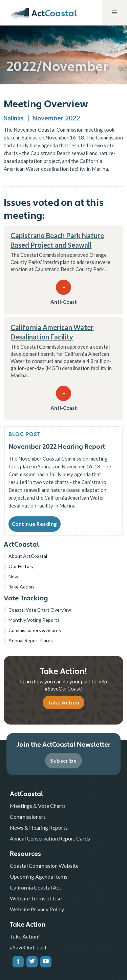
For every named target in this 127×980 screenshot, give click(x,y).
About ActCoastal (28, 556)
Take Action (21, 587)
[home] (39, 13)
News (15, 576)
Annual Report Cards (31, 640)
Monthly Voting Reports (34, 620)
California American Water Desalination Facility (52, 332)
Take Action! (25, 936)
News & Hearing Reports (39, 827)
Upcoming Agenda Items (39, 876)
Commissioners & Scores (35, 630)
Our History (21, 566)
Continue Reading (35, 524)
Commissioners (28, 817)
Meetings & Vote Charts (38, 806)
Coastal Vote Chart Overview (40, 610)
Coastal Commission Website (44, 866)
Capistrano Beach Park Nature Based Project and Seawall (57, 240)
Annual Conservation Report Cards (50, 838)
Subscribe (63, 760)
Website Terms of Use (36, 898)
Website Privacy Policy (37, 909)
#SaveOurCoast (28, 947)
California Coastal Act (36, 887)
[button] (114, 13)
